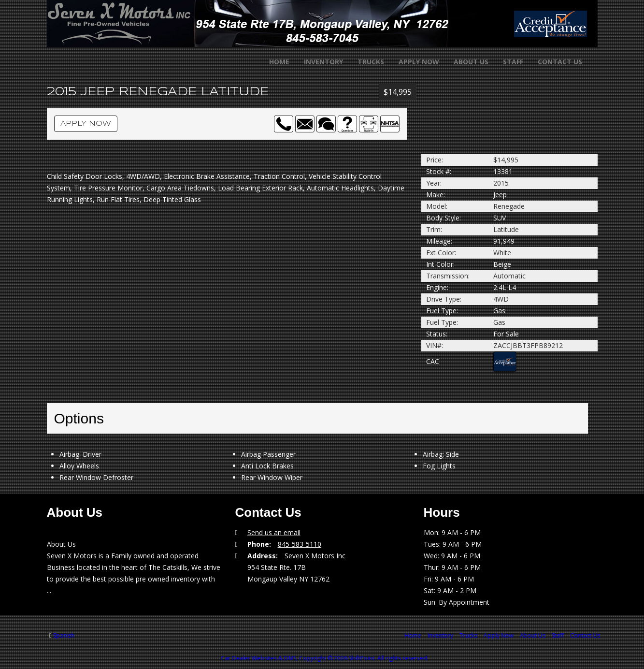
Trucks (365, 62)
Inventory (317, 62)
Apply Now (413, 62)
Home (273, 62)
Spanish (64, 635)
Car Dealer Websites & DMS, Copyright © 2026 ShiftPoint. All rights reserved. (325, 658)
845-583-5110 (300, 544)
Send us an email (274, 532)
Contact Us (554, 62)
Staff (507, 62)
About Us (465, 62)
